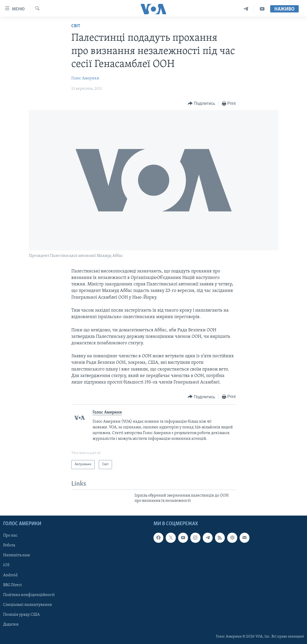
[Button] (201, 104)
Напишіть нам (16, 555)
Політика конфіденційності (29, 595)
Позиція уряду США (21, 614)
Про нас (10, 536)
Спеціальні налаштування (27, 605)
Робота (9, 545)
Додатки (11, 624)
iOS (6, 565)
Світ (76, 26)
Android (10, 575)
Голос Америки (85, 78)
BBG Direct (12, 585)
